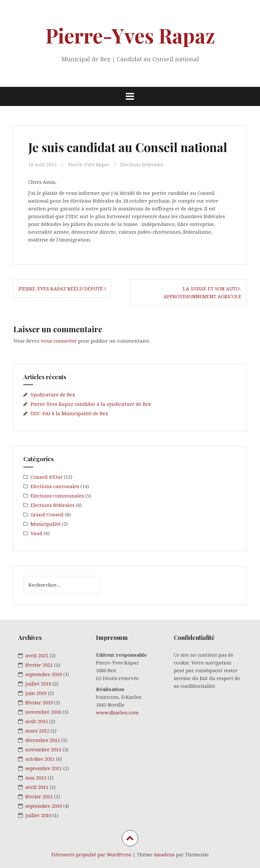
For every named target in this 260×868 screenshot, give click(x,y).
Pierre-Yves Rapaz (130, 35)
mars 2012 (37, 731)
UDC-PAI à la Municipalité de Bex (69, 413)
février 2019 (39, 702)
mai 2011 (36, 778)
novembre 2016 (43, 712)
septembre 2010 (44, 806)
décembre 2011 (43, 740)
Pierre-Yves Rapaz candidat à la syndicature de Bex (91, 404)
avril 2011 (37, 787)
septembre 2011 (44, 768)
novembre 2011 (43, 749)
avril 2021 (37, 655)
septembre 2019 (44, 674)
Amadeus (164, 855)
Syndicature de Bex (53, 394)
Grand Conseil (47, 514)
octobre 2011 (40, 759)
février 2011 (39, 796)
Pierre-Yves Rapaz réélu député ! (62, 288)
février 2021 (39, 665)
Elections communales (57, 496)
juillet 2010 (38, 815)
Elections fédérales (145, 164)
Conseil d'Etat (47, 477)
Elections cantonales (55, 486)
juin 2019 (36, 693)
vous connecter (59, 340)
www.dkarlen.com (117, 712)
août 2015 (37, 721)
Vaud (36, 533)
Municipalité (46, 524)
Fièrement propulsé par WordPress (91, 855)
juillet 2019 (38, 684)
